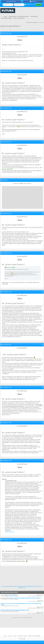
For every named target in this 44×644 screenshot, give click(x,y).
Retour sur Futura (11, 1)
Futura (5, 636)
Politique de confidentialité (34, 636)
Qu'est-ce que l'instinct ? (11, 595)
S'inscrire (33, 1)
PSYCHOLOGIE (34, 16)
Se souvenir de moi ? (30, 5)
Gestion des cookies (22, 636)
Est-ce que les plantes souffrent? (10, 586)
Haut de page (22, 639)
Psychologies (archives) (7, 18)
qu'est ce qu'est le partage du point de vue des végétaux (25, 598)
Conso (15, 636)
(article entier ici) (10, 532)
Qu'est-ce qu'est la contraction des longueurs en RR (15, 610)
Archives (10, 636)
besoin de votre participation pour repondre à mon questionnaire (31, 587)
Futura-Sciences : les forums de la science (19, 16)
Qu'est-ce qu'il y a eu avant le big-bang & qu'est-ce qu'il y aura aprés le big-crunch (21, 604)
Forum (5, 16)
